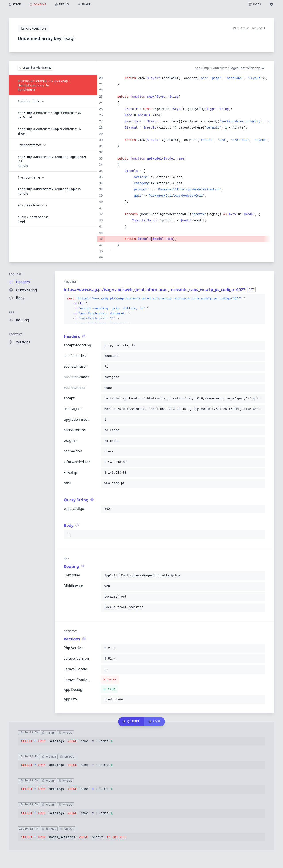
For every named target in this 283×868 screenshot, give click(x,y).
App (12, 312)
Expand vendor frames (35, 68)
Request (15, 274)
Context (15, 334)
